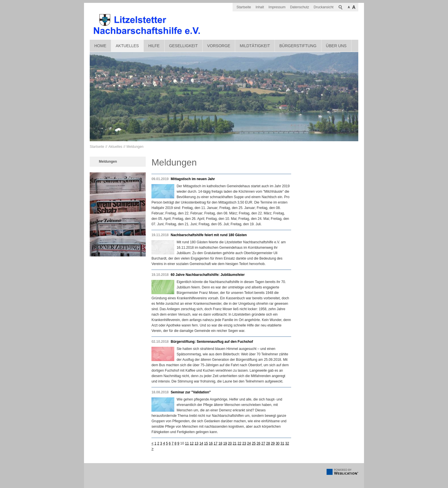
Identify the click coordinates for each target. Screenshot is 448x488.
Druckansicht (324, 7)
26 (258, 443)
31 (282, 443)
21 (235, 443)
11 (187, 443)
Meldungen (135, 147)
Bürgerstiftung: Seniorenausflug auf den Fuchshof (212, 342)
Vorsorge (219, 46)
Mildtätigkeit (255, 46)
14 (201, 443)
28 (268, 443)
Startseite (244, 7)
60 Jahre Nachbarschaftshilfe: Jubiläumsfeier (208, 275)
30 (278, 443)
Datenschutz (300, 7)
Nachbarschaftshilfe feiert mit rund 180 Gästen (209, 235)
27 (263, 443)
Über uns (336, 46)
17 (216, 443)
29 (273, 443)
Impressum (277, 7)
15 (206, 443)
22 (239, 443)
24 (249, 443)
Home (100, 46)
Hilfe (154, 46)
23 (244, 443)
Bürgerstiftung (298, 46)
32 (287, 443)
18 (220, 443)
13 (196, 443)
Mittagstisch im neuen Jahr (193, 179)
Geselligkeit (183, 46)
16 (211, 443)
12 (192, 443)
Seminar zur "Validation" (191, 392)
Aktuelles (127, 46)
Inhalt (260, 7)
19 (225, 443)
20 (230, 443)
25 (254, 443)
